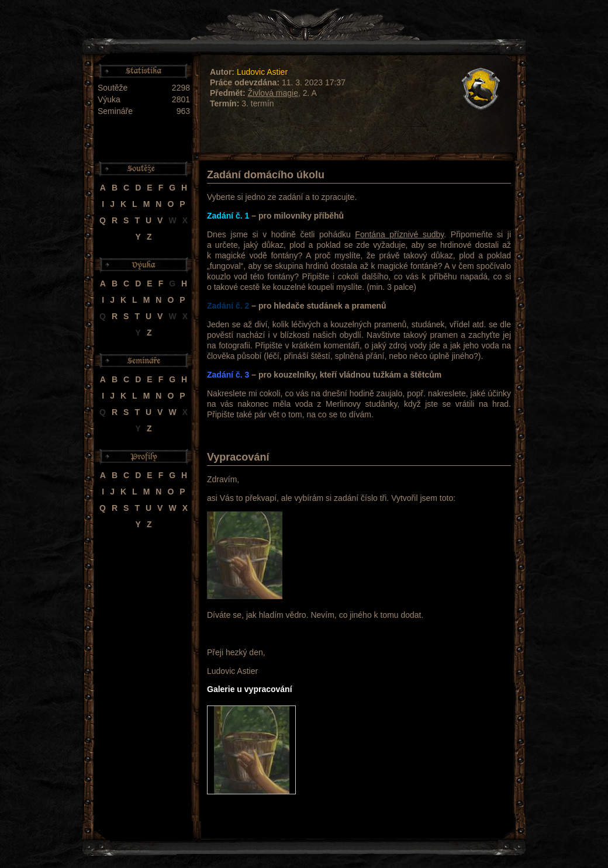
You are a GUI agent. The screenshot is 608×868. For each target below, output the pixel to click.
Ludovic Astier (262, 72)
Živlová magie (273, 93)
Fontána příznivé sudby (399, 234)
